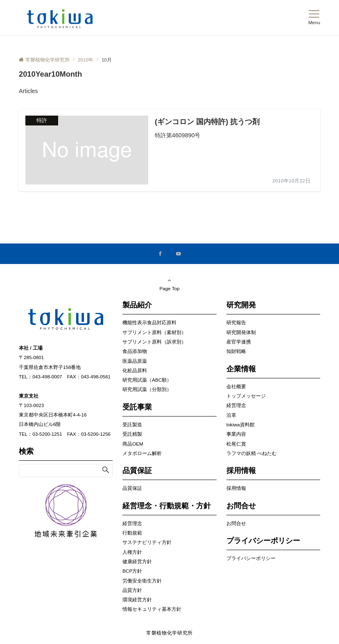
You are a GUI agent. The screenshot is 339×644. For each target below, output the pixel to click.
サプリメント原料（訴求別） (154, 342)
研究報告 (236, 322)
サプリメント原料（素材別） (154, 332)
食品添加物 (135, 351)
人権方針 (132, 552)
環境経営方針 (137, 600)
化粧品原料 (135, 370)
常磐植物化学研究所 (169, 633)
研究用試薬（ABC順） (147, 380)
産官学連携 (239, 342)
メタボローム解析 (142, 453)
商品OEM (133, 444)
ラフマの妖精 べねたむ (252, 453)
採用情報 (236, 488)
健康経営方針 (137, 561)
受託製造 (132, 424)
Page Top (169, 284)
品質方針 (132, 590)
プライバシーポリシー (251, 558)
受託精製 (132, 434)
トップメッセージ (246, 396)
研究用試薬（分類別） (147, 389)
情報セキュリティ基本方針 (152, 609)
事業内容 (236, 434)
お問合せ (236, 523)
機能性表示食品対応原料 (149, 322)
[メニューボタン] (314, 18)
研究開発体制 (241, 332)
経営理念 (132, 523)
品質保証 (132, 488)
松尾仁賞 (236, 444)
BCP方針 (132, 571)
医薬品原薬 (135, 361)
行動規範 (132, 533)
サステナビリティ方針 (147, 542)
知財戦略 (236, 351)
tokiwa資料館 (241, 424)
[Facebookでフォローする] (160, 254)
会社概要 (236, 386)
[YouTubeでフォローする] (179, 254)
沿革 (231, 415)
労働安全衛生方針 (142, 581)
